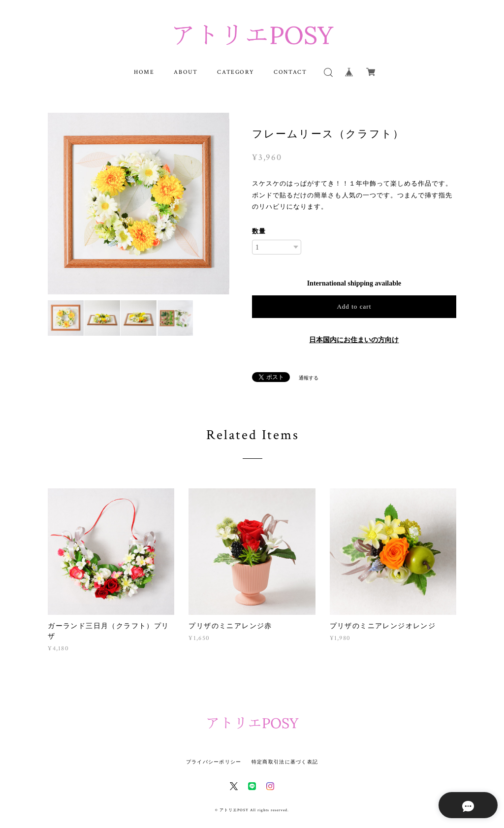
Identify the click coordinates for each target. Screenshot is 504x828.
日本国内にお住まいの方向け (354, 340)
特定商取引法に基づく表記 (285, 762)
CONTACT (290, 72)
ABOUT (186, 72)
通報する (309, 378)
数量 (259, 231)
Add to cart (354, 306)
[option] (139, 204)
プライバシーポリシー (214, 762)
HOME (144, 72)
